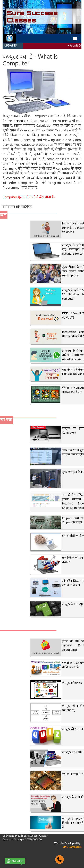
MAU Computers (72, 847)
